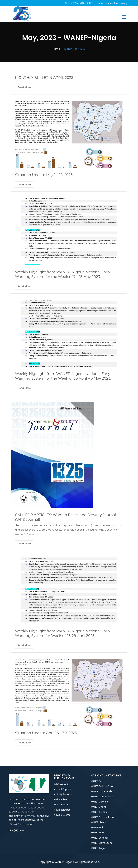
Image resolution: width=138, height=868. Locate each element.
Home (56, 49)
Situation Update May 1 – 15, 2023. (44, 175)
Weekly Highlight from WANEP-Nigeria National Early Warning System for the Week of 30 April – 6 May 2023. (63, 376)
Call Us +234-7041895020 (79, 3)
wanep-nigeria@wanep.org (112, 3)
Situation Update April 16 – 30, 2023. (46, 733)
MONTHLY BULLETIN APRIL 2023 (44, 78)
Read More (24, 87)
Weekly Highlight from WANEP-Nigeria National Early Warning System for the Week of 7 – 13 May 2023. (63, 274)
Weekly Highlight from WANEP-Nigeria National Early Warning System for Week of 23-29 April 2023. (63, 633)
